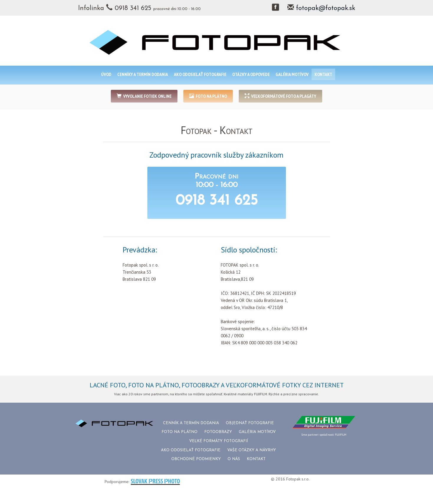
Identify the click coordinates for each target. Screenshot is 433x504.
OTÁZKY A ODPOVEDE (251, 74)
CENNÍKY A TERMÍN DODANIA (143, 74)
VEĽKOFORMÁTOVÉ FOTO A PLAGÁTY (280, 96)
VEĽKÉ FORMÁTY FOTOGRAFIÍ (219, 441)
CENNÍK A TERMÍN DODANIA (191, 423)
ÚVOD (106, 74)
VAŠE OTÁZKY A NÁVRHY (252, 450)
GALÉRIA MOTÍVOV (292, 74)
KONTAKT (323, 74)
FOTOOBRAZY (218, 432)
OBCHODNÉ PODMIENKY (196, 459)
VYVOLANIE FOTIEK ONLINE (144, 96)
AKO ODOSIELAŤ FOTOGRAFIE (200, 74)
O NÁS (234, 459)
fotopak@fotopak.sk (326, 8)
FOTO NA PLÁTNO (208, 96)
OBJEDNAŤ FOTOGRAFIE (250, 423)
